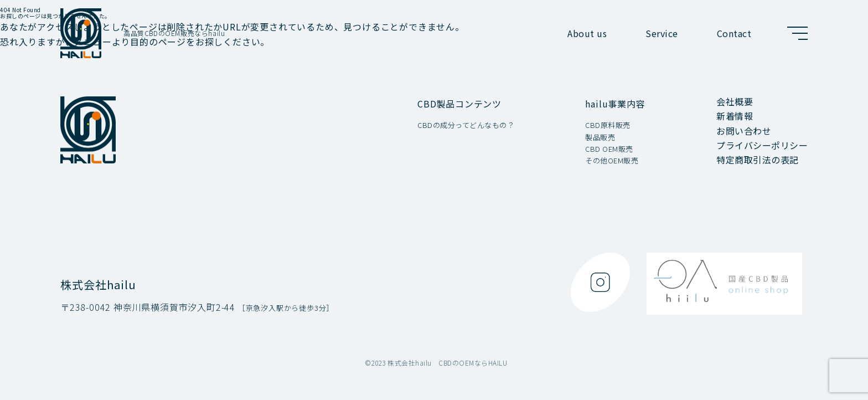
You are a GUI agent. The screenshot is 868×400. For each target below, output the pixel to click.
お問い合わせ (744, 131)
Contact (734, 33)
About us (587, 33)
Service (662, 33)
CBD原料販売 (608, 125)
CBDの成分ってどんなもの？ (466, 125)
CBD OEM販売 (609, 149)
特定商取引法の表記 (758, 160)
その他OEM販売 (612, 161)
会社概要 (735, 101)
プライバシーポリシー (762, 145)
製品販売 (600, 138)
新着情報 (735, 116)
